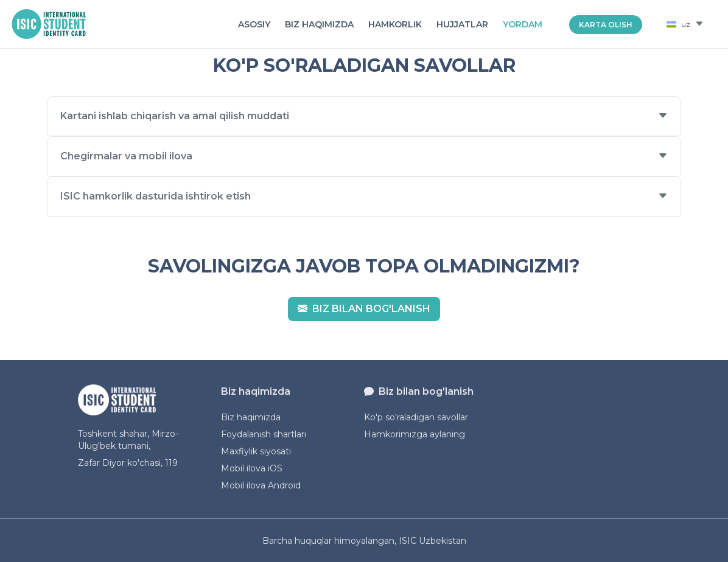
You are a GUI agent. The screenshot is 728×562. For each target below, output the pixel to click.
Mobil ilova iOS (252, 468)
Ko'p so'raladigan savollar (416, 417)
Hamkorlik (395, 24)
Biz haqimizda (319, 24)
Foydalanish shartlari (264, 434)
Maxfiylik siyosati (256, 451)
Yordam (523, 24)
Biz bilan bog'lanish (364, 309)
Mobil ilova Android (261, 485)
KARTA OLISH (606, 25)
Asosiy (254, 24)
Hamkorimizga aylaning (415, 434)
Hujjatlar (462, 24)
